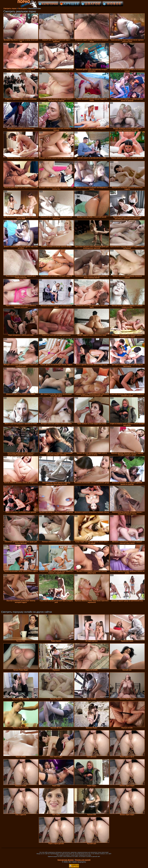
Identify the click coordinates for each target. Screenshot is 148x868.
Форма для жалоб (83, 860)
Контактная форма (66, 860)
